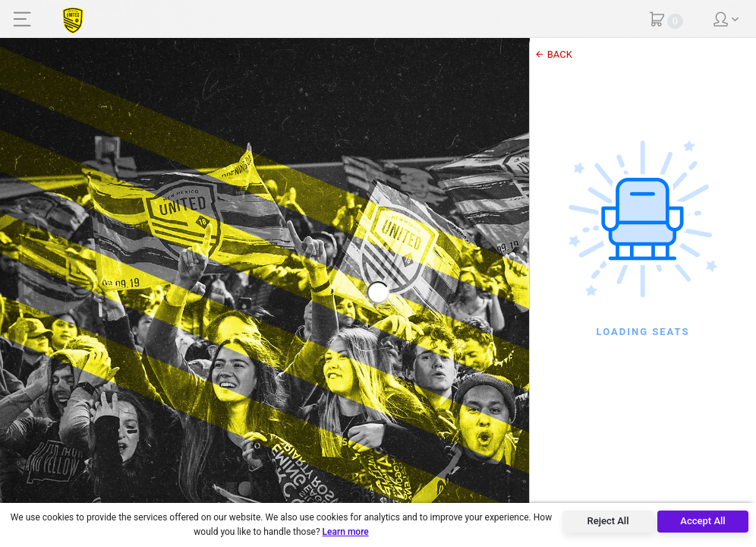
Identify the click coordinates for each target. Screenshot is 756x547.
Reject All (608, 521)
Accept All (702, 521)
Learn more (346, 532)
